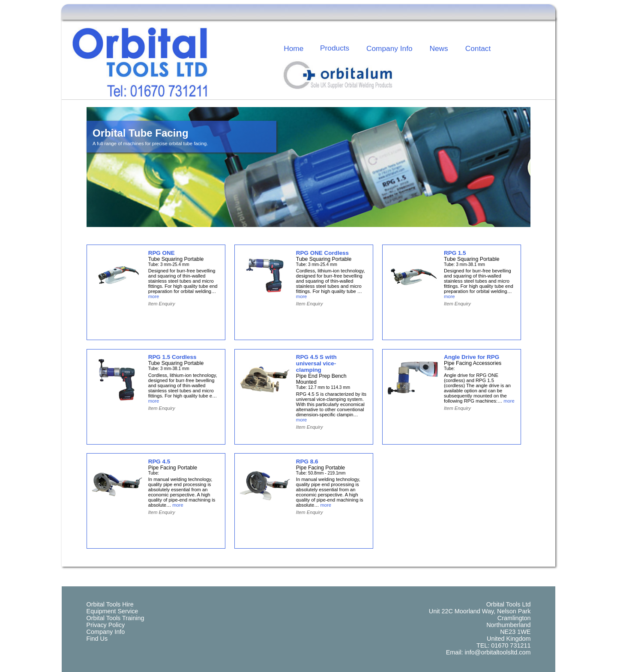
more (154, 296)
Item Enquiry (162, 304)
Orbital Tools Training (115, 618)
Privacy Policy (106, 625)
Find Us (97, 639)
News (439, 48)
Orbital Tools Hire (110, 604)
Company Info (389, 48)
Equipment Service (112, 611)
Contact (478, 48)
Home (294, 48)
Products (335, 48)
